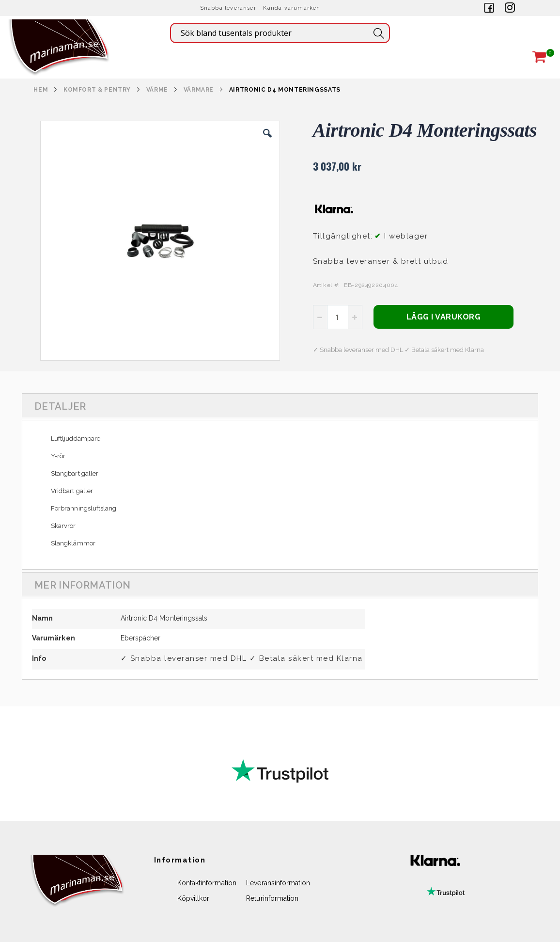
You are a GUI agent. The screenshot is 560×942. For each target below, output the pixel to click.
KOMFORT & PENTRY (97, 90)
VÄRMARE (199, 90)
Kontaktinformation (207, 883)
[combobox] (280, 33)
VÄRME (157, 90)
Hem (41, 90)
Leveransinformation (278, 883)
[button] (267, 141)
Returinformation (272, 898)
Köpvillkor (194, 898)
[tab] (280, 405)
